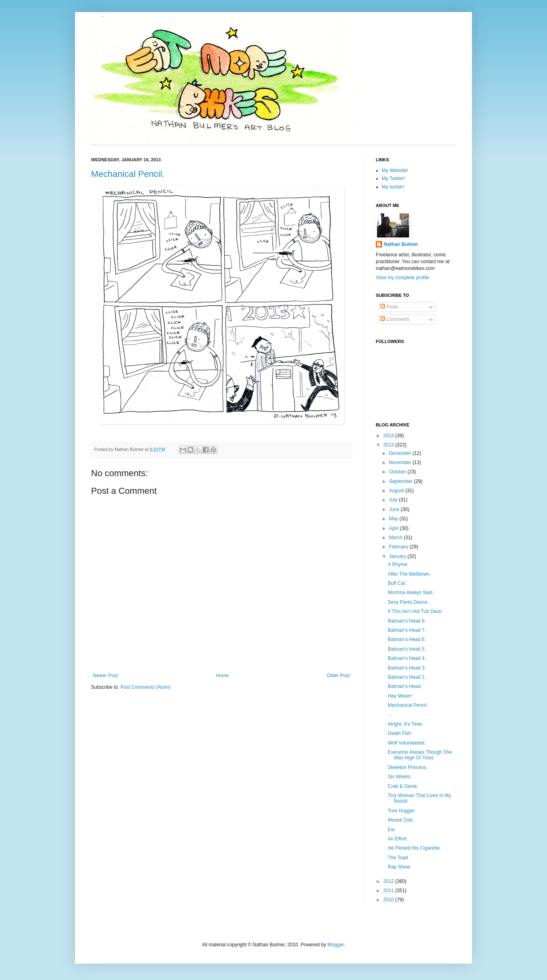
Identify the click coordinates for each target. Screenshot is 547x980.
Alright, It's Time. (405, 724)
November (401, 463)
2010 (389, 900)
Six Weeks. (400, 777)
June (395, 509)
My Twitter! (393, 179)
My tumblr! (393, 187)
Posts (389, 307)
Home (223, 676)
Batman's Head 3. (407, 668)
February (399, 547)
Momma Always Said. (411, 592)
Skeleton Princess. (408, 767)
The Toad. (398, 858)
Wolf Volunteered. (407, 743)
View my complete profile (402, 278)
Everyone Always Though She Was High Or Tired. (420, 755)
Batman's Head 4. (407, 658)
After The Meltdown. (409, 574)
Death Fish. (400, 733)
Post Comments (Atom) (145, 687)
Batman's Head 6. (407, 639)
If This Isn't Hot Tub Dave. (415, 611)
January (398, 556)
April (394, 528)
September (401, 481)
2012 (389, 881)
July (394, 500)
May (394, 519)
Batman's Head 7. (407, 630)
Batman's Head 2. (407, 677)
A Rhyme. (398, 564)
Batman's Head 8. (407, 621)
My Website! (395, 170)
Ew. (392, 830)
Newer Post (105, 676)
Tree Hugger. (402, 811)
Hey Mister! (400, 696)
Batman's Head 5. (407, 649)
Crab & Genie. (403, 786)
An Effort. (398, 839)
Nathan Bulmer (401, 244)
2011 (389, 891)
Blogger (335, 945)
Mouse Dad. (401, 820)
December (401, 453)
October (398, 472)
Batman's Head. (405, 686)
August (397, 491)
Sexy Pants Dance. (408, 602)
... (390, 714)
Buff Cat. (397, 583)
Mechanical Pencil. (128, 174)
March (396, 538)
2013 (389, 445)
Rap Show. (399, 867)
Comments (395, 319)
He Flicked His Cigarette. (414, 848)
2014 (389, 436)
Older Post (338, 676)
